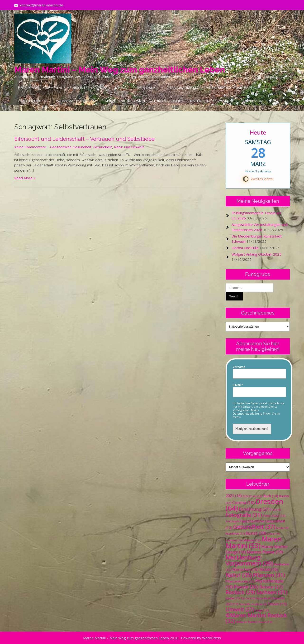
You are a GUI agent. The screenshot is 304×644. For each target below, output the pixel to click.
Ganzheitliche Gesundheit (71, 147)
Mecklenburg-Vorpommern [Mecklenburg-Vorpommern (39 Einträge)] (249, 560)
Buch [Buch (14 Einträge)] (271, 496)
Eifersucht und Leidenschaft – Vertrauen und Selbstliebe (84, 139)
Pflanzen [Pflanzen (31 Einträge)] (269, 575)
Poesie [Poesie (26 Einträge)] (246, 586)
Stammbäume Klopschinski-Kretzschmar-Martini (212, 88)
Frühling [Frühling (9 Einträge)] (233, 521)
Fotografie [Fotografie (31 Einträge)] (244, 515)
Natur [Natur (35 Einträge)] (239, 575)
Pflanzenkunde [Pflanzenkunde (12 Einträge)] (240, 581)
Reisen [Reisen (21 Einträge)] (271, 587)
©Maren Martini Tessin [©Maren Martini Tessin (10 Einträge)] (254, 622)
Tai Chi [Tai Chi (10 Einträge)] (248, 598)
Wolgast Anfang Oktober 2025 (256, 254)
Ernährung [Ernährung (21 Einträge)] (255, 509)
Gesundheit (103, 147)
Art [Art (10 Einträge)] (258, 496)
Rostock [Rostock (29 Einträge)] (240, 592)
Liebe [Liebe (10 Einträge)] (273, 534)
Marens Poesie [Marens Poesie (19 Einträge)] (265, 552)
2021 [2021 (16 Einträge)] (234, 496)
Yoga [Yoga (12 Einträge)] (262, 610)
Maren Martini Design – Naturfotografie (143, 101)
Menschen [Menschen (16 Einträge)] (245, 569)
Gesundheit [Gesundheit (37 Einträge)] (254, 526)
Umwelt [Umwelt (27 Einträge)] (240, 609)
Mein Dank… (147, 88)
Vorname (239, 367)
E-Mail (238, 385)
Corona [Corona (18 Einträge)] (243, 502)
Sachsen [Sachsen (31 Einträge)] (272, 592)
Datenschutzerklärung (212, 101)
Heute (258, 132)
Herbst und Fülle (245, 248)
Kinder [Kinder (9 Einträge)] (282, 528)
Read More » (25, 178)
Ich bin (121, 88)
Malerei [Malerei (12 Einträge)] (252, 540)
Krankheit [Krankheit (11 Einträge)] (235, 534)
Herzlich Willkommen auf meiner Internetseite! (62, 88)
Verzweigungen (32, 101)
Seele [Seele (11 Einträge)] (233, 598)
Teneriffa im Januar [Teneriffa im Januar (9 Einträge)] (253, 604)
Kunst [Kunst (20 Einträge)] (256, 533)
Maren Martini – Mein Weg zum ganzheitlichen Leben (120, 70)
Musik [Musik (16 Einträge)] (269, 569)
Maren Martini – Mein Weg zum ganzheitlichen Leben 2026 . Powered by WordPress (152, 638)
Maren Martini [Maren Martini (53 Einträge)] (254, 542)
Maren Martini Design (75, 101)
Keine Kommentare (30, 147)
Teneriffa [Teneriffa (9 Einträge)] (263, 598)
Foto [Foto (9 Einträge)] (276, 510)
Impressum (253, 101)
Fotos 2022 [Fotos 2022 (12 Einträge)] (274, 516)
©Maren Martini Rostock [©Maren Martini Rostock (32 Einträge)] (256, 618)
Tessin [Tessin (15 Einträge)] (277, 604)
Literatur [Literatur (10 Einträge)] (234, 540)
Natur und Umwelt (129, 147)
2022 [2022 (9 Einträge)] (247, 496)
